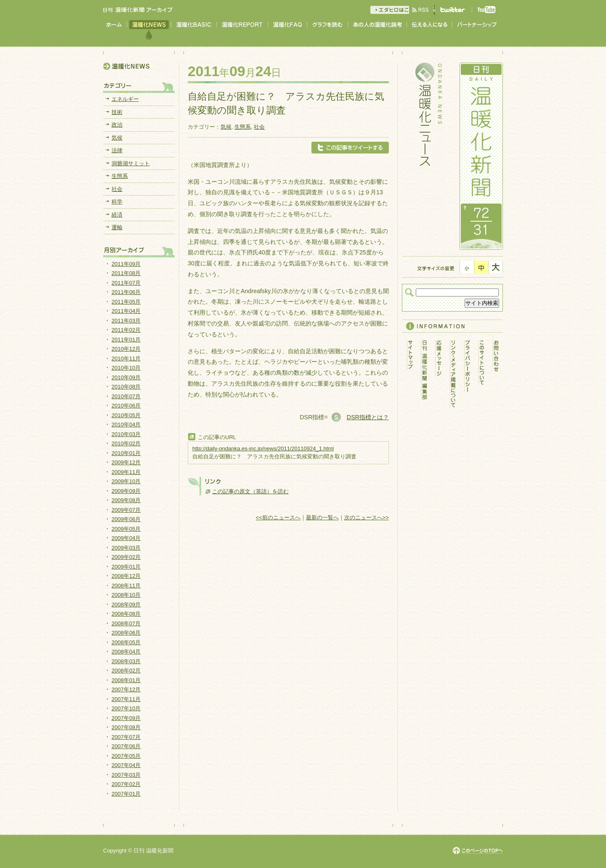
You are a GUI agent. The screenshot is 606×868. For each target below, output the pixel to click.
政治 (117, 125)
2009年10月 (126, 481)
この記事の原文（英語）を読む (250, 491)
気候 (226, 127)
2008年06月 (126, 633)
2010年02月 (126, 443)
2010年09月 (126, 377)
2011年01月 (126, 340)
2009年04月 (126, 538)
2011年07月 (126, 283)
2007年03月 (126, 775)
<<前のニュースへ (278, 517)
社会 (259, 127)
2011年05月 (126, 302)
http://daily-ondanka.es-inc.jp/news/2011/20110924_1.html (263, 449)
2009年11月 (126, 472)
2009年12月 (126, 462)
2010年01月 (126, 453)
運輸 (117, 227)
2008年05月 (126, 642)
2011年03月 (126, 321)
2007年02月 (126, 784)
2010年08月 (126, 387)
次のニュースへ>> (367, 517)
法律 (117, 150)
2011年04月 (126, 311)
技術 (117, 112)
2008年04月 (126, 652)
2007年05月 (126, 756)
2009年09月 (126, 491)
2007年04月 (126, 765)
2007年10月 (126, 708)
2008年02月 (126, 671)
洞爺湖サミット (131, 163)
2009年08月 (126, 500)
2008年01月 (126, 680)
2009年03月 (126, 548)
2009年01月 (126, 567)
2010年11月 (126, 359)
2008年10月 (126, 595)
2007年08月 (126, 727)
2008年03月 (126, 661)
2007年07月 (126, 737)
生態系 (243, 127)
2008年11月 (126, 586)
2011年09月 (126, 264)
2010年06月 (126, 406)
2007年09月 (126, 718)
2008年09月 (126, 605)
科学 (117, 202)
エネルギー (125, 99)
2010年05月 (126, 415)
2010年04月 (126, 425)
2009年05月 (126, 529)
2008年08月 (126, 614)
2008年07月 (126, 623)
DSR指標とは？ (368, 417)
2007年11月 (126, 699)
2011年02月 (126, 330)
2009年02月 (126, 557)
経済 (117, 215)
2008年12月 (126, 576)
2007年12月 (126, 689)
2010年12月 (126, 349)
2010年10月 (126, 368)
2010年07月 (126, 396)
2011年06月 (126, 292)
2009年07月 (126, 510)
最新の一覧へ (322, 517)
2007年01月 (126, 794)
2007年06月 (126, 746)
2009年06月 (126, 519)
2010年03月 (126, 434)
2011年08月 (126, 273)
